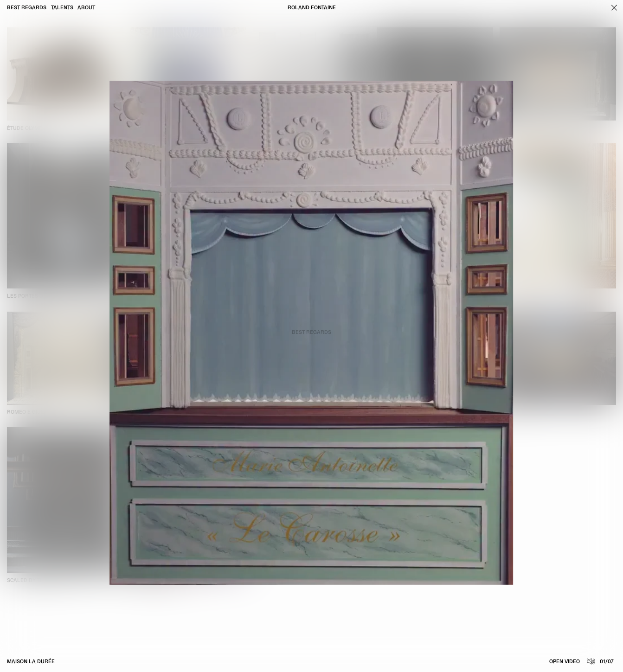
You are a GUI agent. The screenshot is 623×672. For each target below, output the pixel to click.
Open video (565, 662)
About (86, 8)
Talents (62, 8)
